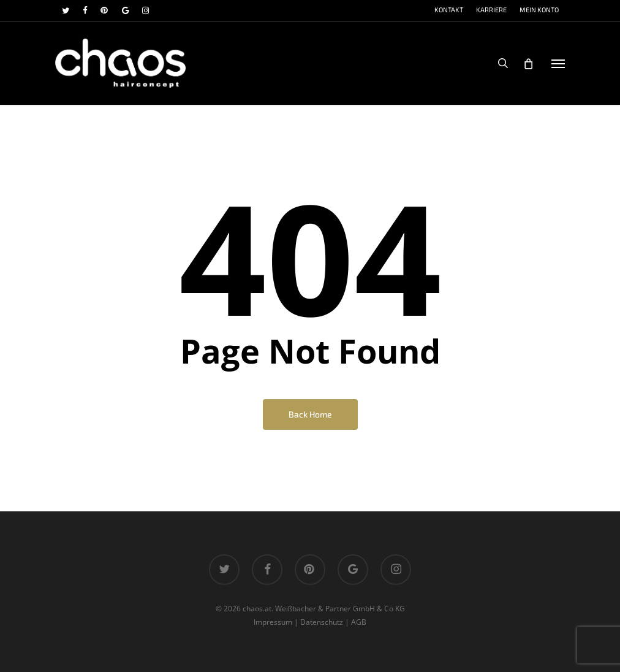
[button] (558, 63)
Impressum (273, 622)
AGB (359, 622)
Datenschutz (322, 622)
